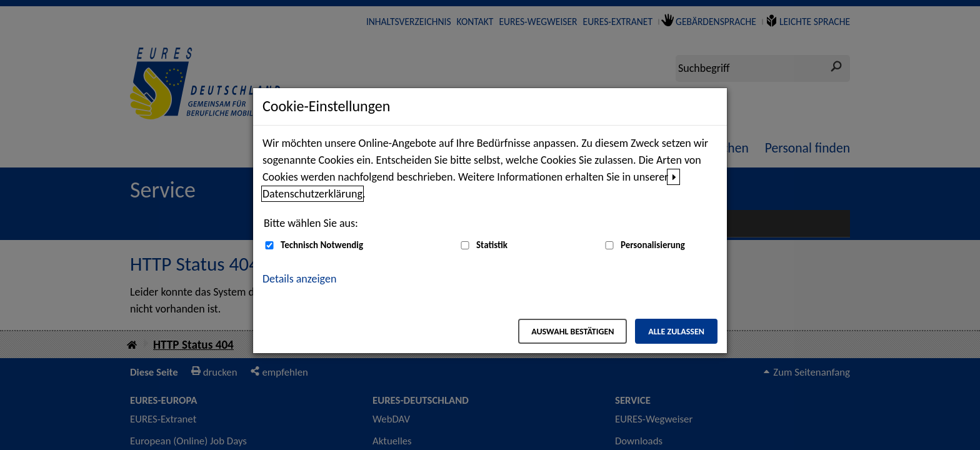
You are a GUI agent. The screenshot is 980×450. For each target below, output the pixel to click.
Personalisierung (653, 245)
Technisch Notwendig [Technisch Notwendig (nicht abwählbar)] (322, 245)
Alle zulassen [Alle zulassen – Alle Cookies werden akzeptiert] (676, 332)
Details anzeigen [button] (299, 279)
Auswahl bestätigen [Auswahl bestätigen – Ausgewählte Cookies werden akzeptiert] (572, 332)
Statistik (492, 245)
